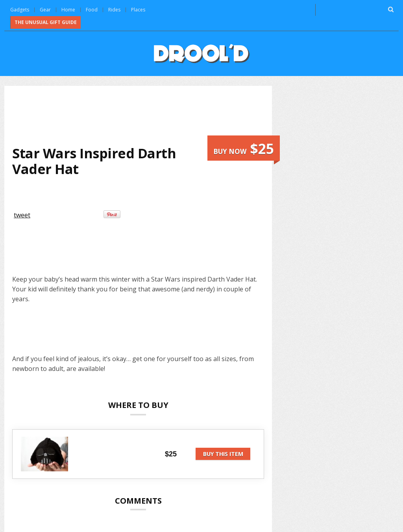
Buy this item (223, 454)
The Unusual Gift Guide (46, 22)
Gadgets (20, 10)
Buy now (244, 149)
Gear (45, 10)
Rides (114, 10)
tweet (22, 215)
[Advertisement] (155, 115)
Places (138, 10)
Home (68, 10)
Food (92, 10)
